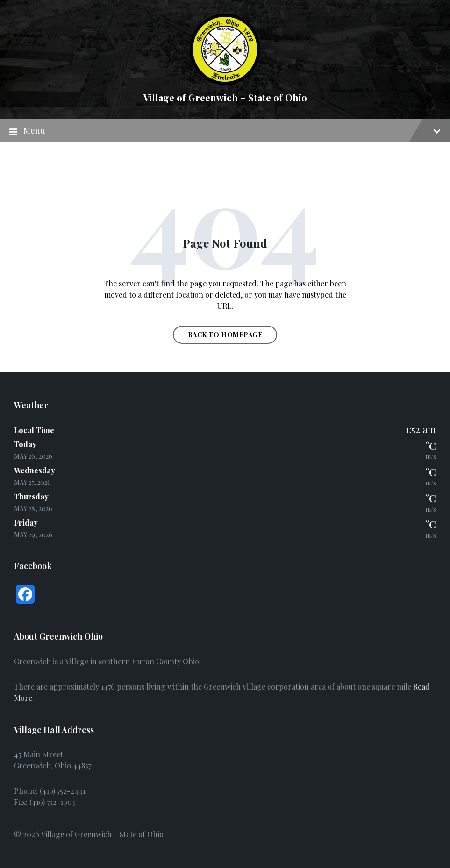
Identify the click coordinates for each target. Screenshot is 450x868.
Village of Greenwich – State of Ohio (225, 97)
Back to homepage (225, 335)
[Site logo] (225, 82)
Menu (225, 131)
